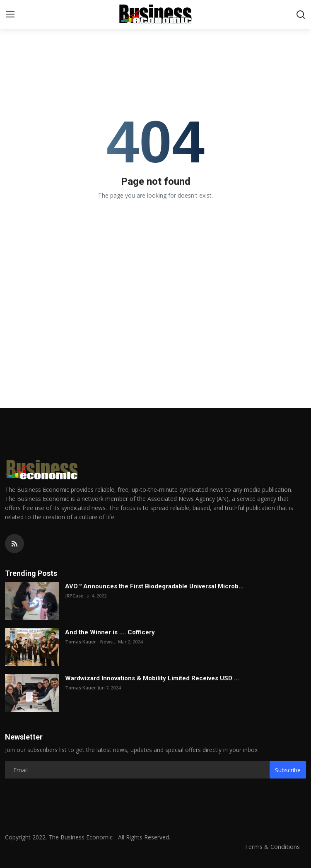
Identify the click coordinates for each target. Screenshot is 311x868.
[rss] (14, 544)
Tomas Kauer (81, 688)
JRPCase (74, 596)
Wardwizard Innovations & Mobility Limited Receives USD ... (152, 678)
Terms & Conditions (271, 846)
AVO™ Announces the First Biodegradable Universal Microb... (154, 586)
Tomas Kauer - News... (91, 642)
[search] (301, 15)
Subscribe (288, 770)
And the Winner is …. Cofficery (110, 632)
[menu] (10, 15)
